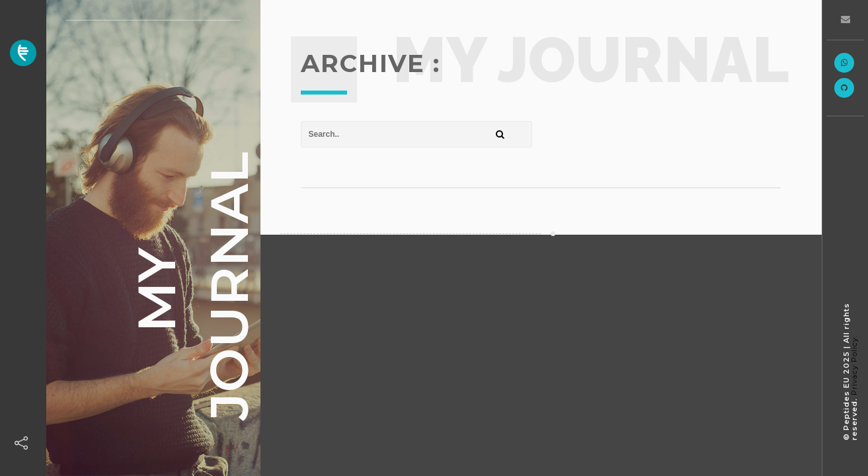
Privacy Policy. (854, 365)
